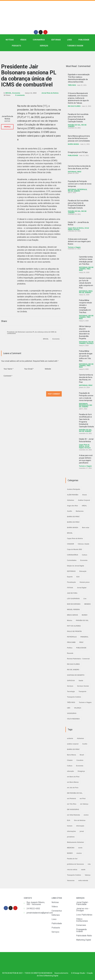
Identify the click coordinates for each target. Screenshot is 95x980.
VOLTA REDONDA (73, 719)
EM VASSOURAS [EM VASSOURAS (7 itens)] (73, 809)
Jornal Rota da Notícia (50, 93)
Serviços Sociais (83, 686)
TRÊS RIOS (72, 85)
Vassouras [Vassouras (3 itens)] (71, 881)
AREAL (84, 506)
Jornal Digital (82, 588)
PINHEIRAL (84, 637)
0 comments (20, 95)
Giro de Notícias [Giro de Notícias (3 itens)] (80, 820)
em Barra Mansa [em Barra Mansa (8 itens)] (73, 782)
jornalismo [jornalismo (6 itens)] (71, 837)
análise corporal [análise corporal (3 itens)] (73, 744)
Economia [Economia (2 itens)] (80, 766)
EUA (78, 577)
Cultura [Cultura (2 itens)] (70, 766)
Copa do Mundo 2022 (75, 549)
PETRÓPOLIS (82, 190)
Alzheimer (71, 500)
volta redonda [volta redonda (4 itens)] (83, 881)
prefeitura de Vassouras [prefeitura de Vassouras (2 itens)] (75, 864)
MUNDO (85, 615)
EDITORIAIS (56, 40)
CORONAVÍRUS (39, 40)
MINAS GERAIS (72, 615)
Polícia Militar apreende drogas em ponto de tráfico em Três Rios (86, 356)
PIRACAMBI (71, 642)
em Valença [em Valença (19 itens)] (84, 804)
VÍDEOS (23, 40)
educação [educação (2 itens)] (70, 771)
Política (70, 648)
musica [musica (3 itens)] (79, 853)
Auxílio (70, 511)
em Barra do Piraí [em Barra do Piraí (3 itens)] (73, 777)
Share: (4, 321)
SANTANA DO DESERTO (76, 675)
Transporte (82, 692)
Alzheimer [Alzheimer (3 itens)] (80, 738)
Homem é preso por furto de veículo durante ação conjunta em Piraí (86, 283)
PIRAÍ (79, 172)
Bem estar (86, 528)
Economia (16, 93)
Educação (83, 571)
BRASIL (8, 93)
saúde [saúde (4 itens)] (83, 870)
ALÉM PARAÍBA (73, 495)
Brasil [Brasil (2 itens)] (82, 755)
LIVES (70, 40)
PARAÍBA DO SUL (74, 125)
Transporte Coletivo (74, 697)
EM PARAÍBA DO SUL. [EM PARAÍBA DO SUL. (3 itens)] (75, 793)
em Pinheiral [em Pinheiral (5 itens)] (71, 799)
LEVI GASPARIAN (73, 599)
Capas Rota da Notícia (76, 228)
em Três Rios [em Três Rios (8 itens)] (72, 804)
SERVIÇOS (44, 46)
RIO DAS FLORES (74, 106)
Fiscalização (71, 582)
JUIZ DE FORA (72, 593)
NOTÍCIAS (10, 40)
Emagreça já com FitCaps (78, 152)
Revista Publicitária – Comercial (78, 659)
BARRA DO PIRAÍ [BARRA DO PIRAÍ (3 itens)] (73, 749)
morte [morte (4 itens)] (80, 848)
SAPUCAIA (71, 681)
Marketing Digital (52, 976)
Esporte (70, 577)
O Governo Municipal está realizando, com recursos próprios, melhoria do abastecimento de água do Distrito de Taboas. (78, 98)
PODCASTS (16, 46)
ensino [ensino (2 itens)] (86, 815)
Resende (70, 653)
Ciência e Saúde (83, 544)
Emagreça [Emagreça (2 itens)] (81, 771)
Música (70, 620)
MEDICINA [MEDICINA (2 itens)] (71, 848)
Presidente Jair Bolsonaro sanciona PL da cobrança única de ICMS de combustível (29, 76)
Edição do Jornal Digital (76, 566)
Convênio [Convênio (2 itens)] (80, 760)
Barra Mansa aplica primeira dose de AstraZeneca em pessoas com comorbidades (79, 138)
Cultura (84, 555)
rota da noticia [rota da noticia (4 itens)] (72, 870)
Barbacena (80, 511)
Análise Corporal (84, 500)
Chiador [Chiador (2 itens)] (70, 760)
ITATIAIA (70, 588)
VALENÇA (90, 343)
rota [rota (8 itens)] (89, 864)
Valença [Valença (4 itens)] (88, 875)
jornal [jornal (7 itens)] (82, 831)
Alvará (84, 495)
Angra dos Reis (72, 506)
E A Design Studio (78, 973)
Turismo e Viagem (75, 46)
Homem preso (85, 582)
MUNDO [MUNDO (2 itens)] (70, 853)
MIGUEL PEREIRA (73, 610)
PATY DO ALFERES (74, 626)
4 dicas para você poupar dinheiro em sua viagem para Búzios (79, 241)
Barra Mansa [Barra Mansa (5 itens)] (71, 755)
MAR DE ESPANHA (74, 604)
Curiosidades (72, 560)
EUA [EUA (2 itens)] (69, 820)
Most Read (71, 66)
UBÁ (69, 708)
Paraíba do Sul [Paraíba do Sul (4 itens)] (72, 859)
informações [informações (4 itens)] (71, 831)
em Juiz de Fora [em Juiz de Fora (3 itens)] (73, 788)
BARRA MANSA (73, 144)
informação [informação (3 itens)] (80, 826)
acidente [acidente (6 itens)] (70, 738)
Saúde (81, 681)
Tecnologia (71, 692)
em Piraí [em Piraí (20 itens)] (83, 799)
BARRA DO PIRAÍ (73, 517)
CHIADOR (71, 544)
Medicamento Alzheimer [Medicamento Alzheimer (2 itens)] (76, 842)
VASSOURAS (72, 713)
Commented (84, 66)
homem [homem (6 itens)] (70, 826)
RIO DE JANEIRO (74, 191)
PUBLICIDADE (84, 40)
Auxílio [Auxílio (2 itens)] (85, 744)
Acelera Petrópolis (74, 489)
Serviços (76, 230)
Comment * (31, 381)
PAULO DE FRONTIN (74, 631)
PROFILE (7, 127)
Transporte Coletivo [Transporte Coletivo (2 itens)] (74, 875)
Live (85, 599)
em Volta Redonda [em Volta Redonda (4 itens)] (73, 815)
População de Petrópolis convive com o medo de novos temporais (80, 184)
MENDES (87, 604)
